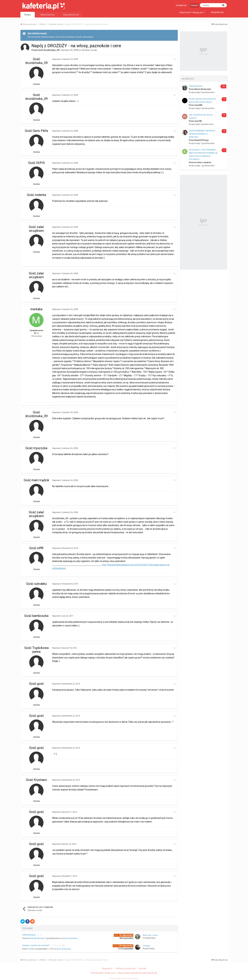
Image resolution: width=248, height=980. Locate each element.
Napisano (65, 59)
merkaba (36, 309)
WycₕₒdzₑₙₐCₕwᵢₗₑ (150, 935)
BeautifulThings (201, 140)
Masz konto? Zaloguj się (192, 12)
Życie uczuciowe (70, 938)
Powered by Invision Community (124, 978)
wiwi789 (198, 121)
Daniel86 (198, 105)
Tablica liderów (47, 15)
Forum (194, 5)
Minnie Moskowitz (36, 938)
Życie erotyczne (64, 949)
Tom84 (31, 949)
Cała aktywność (71, 15)
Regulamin (107, 968)
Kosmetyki (181, 5)
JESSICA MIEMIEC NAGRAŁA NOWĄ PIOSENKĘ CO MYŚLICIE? (202, 134)
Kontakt (143, 968)
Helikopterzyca (29, 935)
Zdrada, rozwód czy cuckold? (36, 945)
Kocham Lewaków (203, 162)
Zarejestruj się (217, 12)
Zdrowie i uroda (89, 50)
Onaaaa (146, 946)
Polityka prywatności (126, 968)
